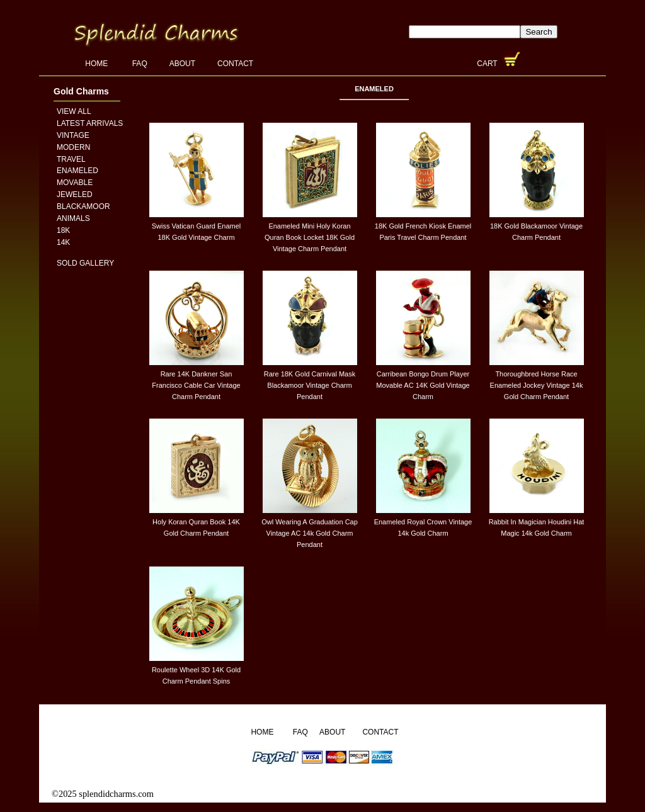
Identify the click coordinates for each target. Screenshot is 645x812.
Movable (75, 183)
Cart (488, 64)
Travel (71, 159)
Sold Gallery (85, 263)
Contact (235, 64)
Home (97, 64)
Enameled (77, 171)
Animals (73, 218)
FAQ (140, 64)
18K (63, 230)
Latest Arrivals (90, 123)
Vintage (73, 135)
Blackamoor (83, 206)
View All (74, 111)
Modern (73, 147)
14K (63, 242)
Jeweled (75, 195)
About (182, 64)
